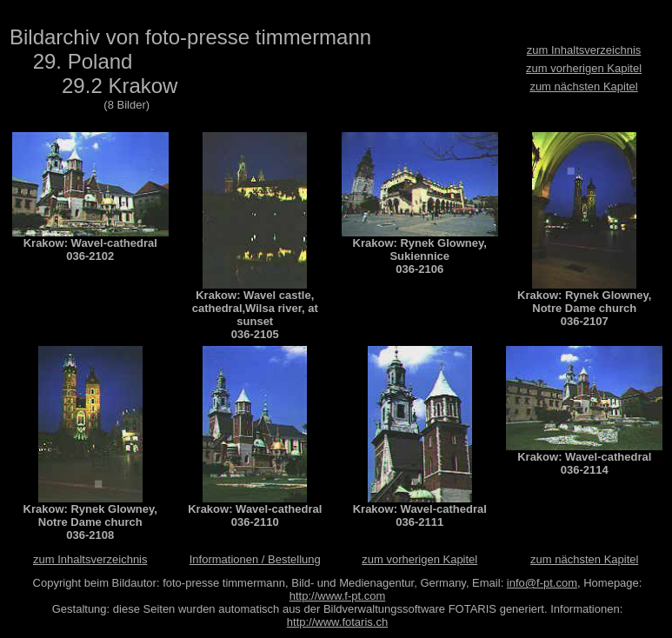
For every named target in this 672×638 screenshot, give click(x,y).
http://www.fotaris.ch (337, 622)
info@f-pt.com (542, 583)
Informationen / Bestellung (255, 559)
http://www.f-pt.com (338, 596)
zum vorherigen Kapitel (584, 68)
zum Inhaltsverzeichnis (584, 50)
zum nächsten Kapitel (583, 86)
